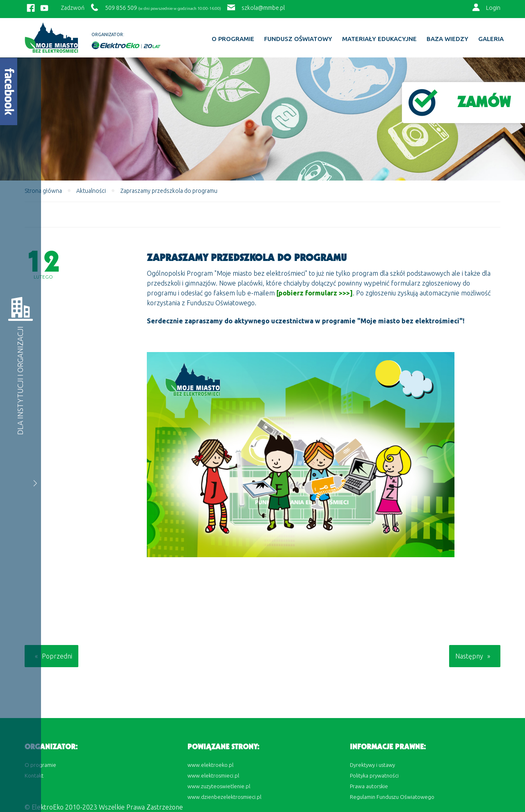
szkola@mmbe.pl (263, 8)
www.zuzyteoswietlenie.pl (219, 786)
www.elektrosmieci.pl (213, 775)
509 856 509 (121, 8)
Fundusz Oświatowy (298, 39)
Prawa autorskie (369, 786)
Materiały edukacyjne (379, 39)
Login (493, 8)
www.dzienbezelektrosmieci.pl (224, 797)
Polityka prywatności (374, 775)
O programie (233, 39)
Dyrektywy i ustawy (372, 765)
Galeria (491, 39)
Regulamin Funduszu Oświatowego (392, 797)
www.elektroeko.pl (210, 765)
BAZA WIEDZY (447, 39)
